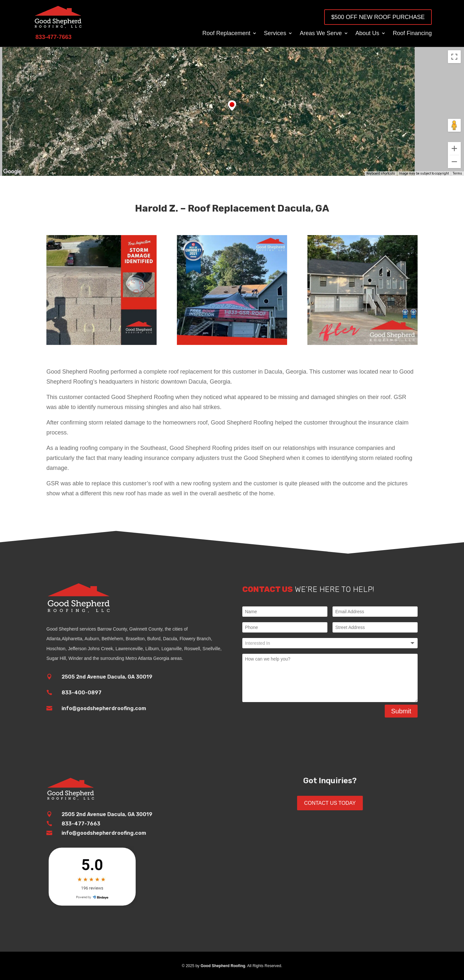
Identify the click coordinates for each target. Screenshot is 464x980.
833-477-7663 (81, 824)
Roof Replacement (226, 34)
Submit (401, 711)
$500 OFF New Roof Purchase (378, 17)
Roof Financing (412, 34)
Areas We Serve (321, 34)
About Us (367, 34)
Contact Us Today (330, 803)
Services (275, 34)
